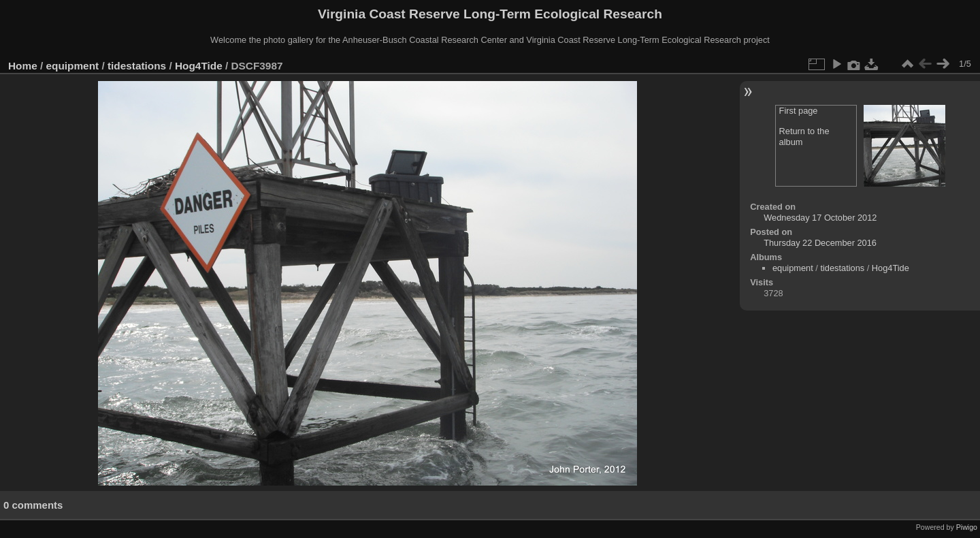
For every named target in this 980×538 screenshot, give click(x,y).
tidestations (137, 66)
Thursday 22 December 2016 (820, 243)
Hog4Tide (199, 66)
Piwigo (967, 527)
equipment (73, 66)
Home (23, 66)
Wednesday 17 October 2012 (820, 218)
